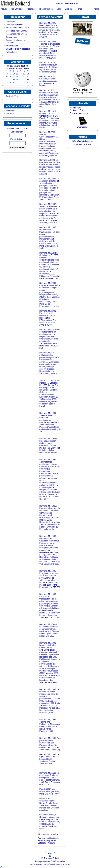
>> (27, 66)
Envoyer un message (79, 113)
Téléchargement (46, 9)
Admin (97, 9)
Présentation (12, 52)
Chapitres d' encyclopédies (18, 49)
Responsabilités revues (16, 34)
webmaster (82, 127)
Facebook (10, 110)
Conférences (12, 37)
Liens (59, 9)
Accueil (4, 9)
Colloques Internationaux (17, 31)
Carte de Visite (13, 96)
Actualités (31, 9)
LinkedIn (10, 114)
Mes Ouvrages (17, 9)
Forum (79, 9)
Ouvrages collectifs (14, 25)
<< (8, 66)
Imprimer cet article (48, 834)
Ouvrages (10, 21)
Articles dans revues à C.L (18, 28)
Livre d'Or (69, 9)
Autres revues (12, 46)
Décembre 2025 (17, 66)
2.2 (50, 855)
